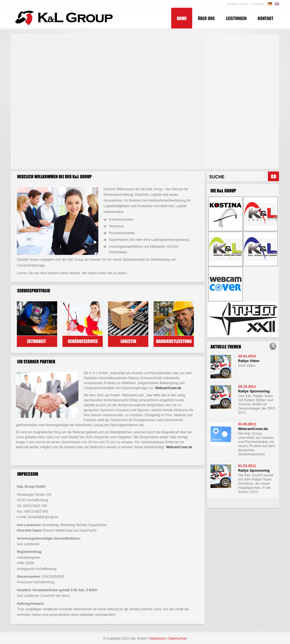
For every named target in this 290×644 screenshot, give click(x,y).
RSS (273, 346)
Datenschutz (178, 638)
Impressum (158, 638)
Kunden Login (237, 4)
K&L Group (63, 17)
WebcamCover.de (168, 388)
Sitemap (258, 4)
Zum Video (247, 365)
